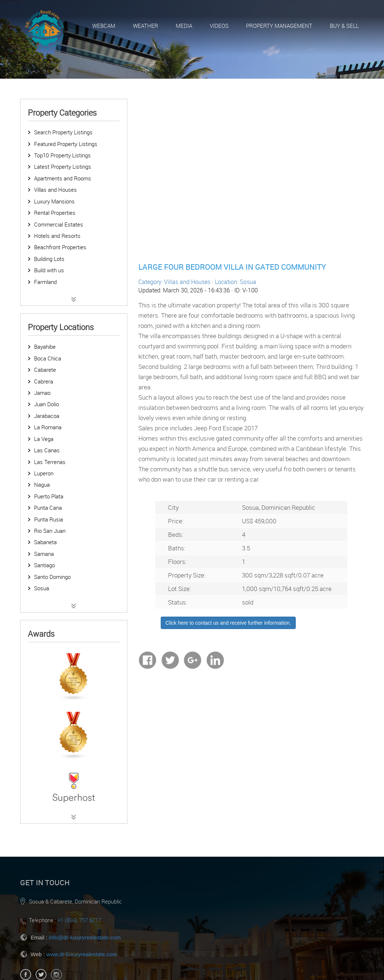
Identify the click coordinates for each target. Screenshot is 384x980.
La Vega (44, 439)
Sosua (42, 588)
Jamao (42, 393)
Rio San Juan (50, 531)
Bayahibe (45, 347)
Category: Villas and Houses (174, 282)
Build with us (49, 270)
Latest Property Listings (63, 167)
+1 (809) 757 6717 (79, 920)
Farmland (45, 282)
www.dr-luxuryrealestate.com (82, 954)
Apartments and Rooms (63, 178)
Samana (44, 554)
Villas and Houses (55, 190)
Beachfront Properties (60, 247)
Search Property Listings (63, 132)
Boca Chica (48, 358)
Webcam (104, 26)
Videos (219, 26)
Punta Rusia (49, 519)
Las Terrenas (50, 462)
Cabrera (44, 381)
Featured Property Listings (66, 144)
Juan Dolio (46, 404)
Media (184, 26)
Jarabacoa (47, 416)
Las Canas (47, 450)
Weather (146, 26)
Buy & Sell (344, 26)
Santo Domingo (52, 577)
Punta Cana (48, 508)
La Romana (48, 427)
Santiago (44, 565)
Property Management (279, 26)
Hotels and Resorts (57, 236)
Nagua (42, 485)
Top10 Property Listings (62, 155)
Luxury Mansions (54, 201)
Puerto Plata (49, 496)
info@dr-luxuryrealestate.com (85, 937)
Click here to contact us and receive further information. (228, 623)
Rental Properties (55, 213)
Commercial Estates (59, 224)
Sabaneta (45, 542)
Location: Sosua (236, 282)
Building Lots (49, 259)
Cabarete (45, 370)
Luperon (44, 473)
